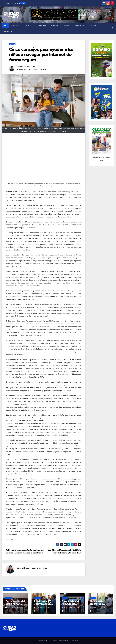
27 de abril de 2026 (15, 608)
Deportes (80, 26)
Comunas (27, 26)
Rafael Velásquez (14, 611)
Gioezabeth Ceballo (28, 67)
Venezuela (41, 26)
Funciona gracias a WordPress (47, 640)
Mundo (55, 26)
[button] (113, 28)
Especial (8, 31)
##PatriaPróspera (39, 69)
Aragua (15, 26)
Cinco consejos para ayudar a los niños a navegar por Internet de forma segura (41, 55)
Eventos (67, 26)
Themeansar (75, 640)
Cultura (94, 26)
